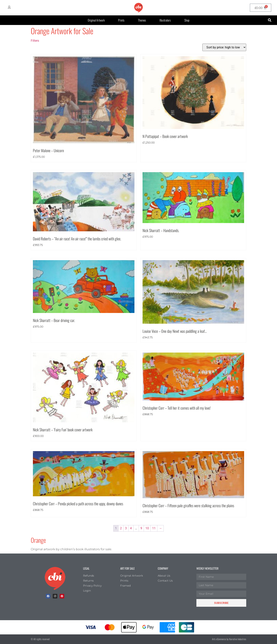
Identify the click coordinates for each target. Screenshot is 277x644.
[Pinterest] (62, 596)
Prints (121, 20)
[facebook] (48, 596)
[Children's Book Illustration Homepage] (55, 578)
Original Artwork (96, 20)
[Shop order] (224, 47)
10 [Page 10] (147, 528)
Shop (187, 20)
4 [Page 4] (131, 528)
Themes (142, 20)
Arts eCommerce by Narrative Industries (229, 639)
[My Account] (9, 7)
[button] (270, 20)
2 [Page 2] (121, 528)
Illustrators (165, 20)
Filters (35, 41)
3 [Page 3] (126, 528)
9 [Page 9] (141, 528)
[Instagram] (55, 596)
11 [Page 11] (154, 528)
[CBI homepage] (138, 8)
